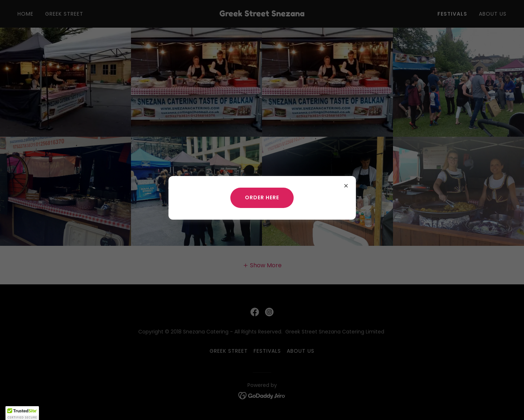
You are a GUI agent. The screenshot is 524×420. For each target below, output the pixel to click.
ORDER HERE (262, 197)
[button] (22, 413)
